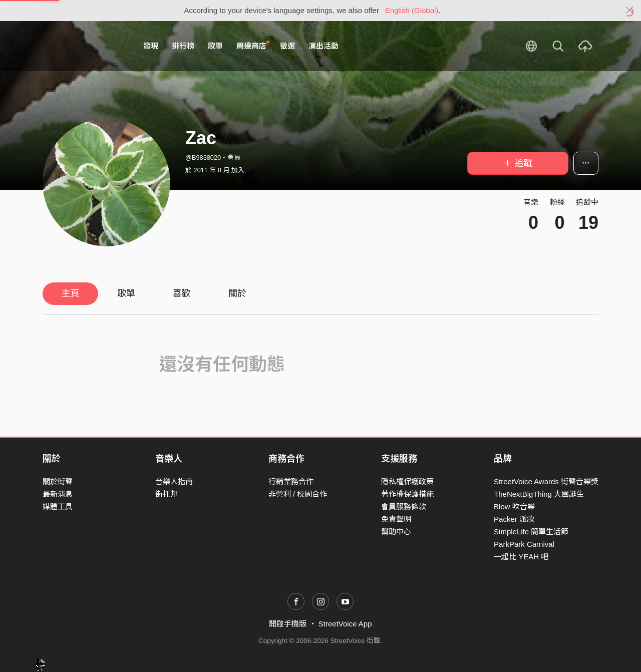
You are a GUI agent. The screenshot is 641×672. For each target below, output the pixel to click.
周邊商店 (253, 46)
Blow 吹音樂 (514, 507)
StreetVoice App (345, 624)
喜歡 (182, 293)
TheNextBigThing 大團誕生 (539, 494)
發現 (151, 46)
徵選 (287, 46)
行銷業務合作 (291, 481)
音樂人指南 (174, 481)
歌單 (215, 46)
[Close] (630, 11)
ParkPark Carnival (524, 544)
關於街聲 (58, 481)
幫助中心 (396, 532)
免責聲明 (396, 519)
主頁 (71, 293)
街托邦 (167, 494)
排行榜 (183, 46)
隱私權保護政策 (407, 481)
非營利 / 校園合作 (298, 494)
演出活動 (324, 46)
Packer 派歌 (514, 519)
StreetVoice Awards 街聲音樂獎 (546, 481)
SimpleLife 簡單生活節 (531, 532)
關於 (237, 293)
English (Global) (412, 10)
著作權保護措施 (407, 494)
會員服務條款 (404, 507)
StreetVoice (84, 46)
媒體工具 (58, 507)
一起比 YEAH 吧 (521, 557)
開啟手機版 (288, 624)
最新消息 (58, 494)
